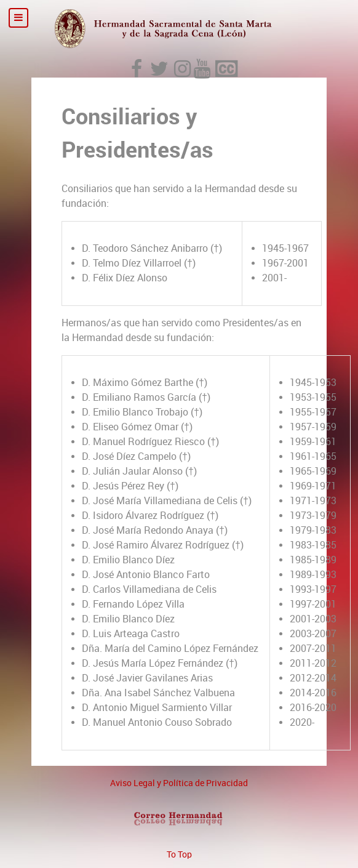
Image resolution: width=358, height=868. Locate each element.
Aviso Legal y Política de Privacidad (179, 783)
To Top (179, 854)
